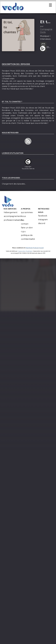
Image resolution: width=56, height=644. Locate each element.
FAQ (23, 221)
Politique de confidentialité (28, 238)
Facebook (43, 217)
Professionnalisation (13, 221)
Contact (25, 225)
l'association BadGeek (25, 252)
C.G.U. (23, 233)
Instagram (43, 221)
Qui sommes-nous (27, 216)
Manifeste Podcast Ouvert (35, 249)
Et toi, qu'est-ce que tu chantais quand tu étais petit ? (50, 48)
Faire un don (27, 229)
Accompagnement (13, 217)
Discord (42, 225)
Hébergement (11, 214)
